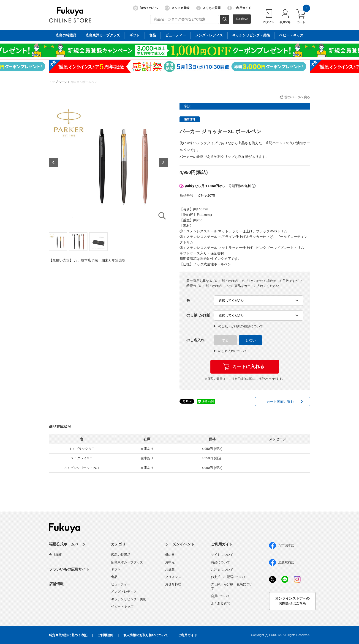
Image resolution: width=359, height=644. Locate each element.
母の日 (170, 555)
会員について (220, 596)
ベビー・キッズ (122, 606)
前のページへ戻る (297, 97)
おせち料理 (173, 584)
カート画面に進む (280, 402)
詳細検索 (242, 19)
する (225, 340)
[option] (109, 162)
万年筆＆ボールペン (84, 82)
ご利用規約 (105, 635)
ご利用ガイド (239, 8)
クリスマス (173, 577)
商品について (220, 562)
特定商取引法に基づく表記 (68, 635)
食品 (114, 577)
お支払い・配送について (228, 577)
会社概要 (55, 555)
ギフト (116, 570)
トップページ (58, 82)
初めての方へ (145, 8)
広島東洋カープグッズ (127, 562)
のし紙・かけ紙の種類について (238, 326)
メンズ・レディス (124, 592)
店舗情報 (56, 584)
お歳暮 (170, 570)
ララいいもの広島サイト (69, 569)
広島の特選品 (121, 555)
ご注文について (222, 570)
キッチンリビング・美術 (129, 599)
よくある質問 (208, 8)
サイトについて (222, 555)
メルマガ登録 (177, 8)
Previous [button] (54, 162)
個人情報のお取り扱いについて (146, 635)
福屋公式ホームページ (67, 544)
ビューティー (121, 584)
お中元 (170, 562)
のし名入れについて (230, 351)
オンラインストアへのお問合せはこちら (292, 601)
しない (251, 340)
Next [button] (163, 162)
